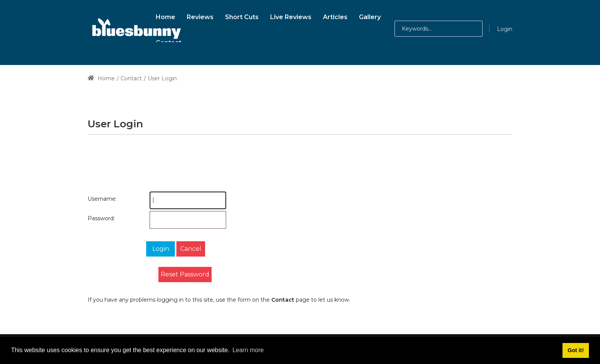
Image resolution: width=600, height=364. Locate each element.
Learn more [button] (248, 350)
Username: (95, 199)
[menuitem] (165, 16)
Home (101, 78)
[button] (466, 29)
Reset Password (185, 274)
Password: (95, 218)
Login (505, 29)
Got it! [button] (576, 350)
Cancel (191, 249)
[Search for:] (439, 29)
